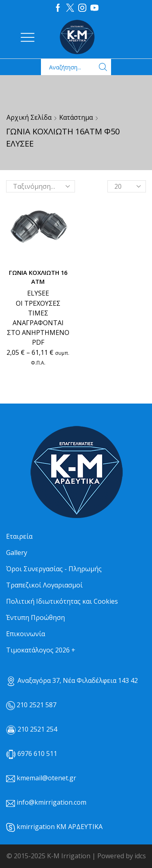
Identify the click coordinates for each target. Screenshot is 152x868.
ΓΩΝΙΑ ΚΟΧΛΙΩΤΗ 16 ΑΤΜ (38, 277)
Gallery (17, 553)
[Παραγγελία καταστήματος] (41, 186)
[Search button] (103, 67)
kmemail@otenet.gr (46, 778)
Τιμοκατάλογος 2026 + (41, 650)
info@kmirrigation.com (51, 802)
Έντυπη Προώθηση (35, 618)
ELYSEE (38, 293)
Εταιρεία (19, 536)
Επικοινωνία (26, 634)
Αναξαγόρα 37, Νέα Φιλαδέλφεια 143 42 (72, 680)
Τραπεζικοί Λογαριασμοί (44, 585)
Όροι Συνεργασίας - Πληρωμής (54, 569)
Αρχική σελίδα (29, 117)
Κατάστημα (76, 117)
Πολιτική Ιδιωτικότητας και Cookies (62, 601)
